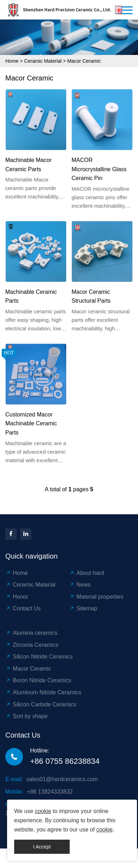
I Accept (42, 847)
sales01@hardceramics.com (62, 779)
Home (12, 61)
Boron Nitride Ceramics (38, 680)
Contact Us (23, 608)
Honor (17, 597)
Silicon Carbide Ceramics (41, 704)
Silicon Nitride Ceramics (39, 657)
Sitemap (83, 608)
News (80, 585)
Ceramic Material (43, 61)
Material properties (96, 597)
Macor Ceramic (84, 61)
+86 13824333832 (50, 792)
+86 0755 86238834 (65, 761)
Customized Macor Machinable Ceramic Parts (31, 424)
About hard (87, 573)
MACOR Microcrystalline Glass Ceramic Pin (99, 169)
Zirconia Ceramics (32, 645)
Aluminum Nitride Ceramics (43, 692)
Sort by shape (27, 716)
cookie (43, 811)
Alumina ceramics (31, 633)
